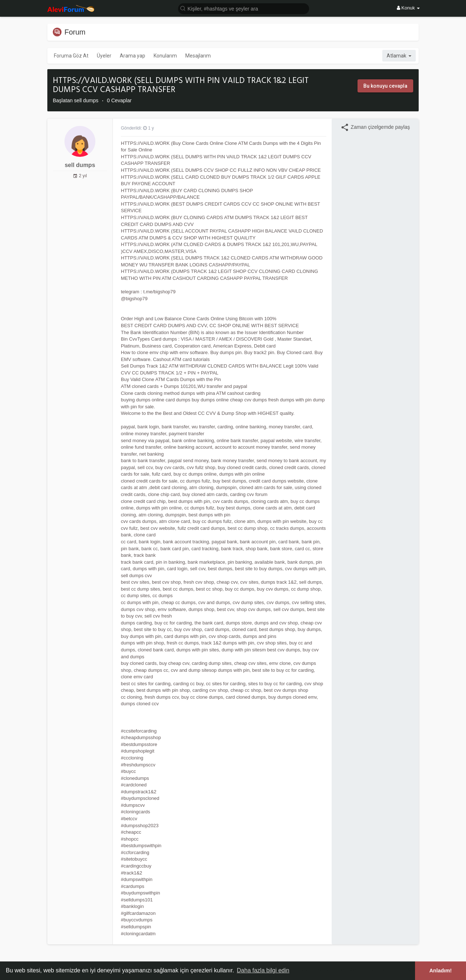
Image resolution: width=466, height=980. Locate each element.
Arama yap (133, 56)
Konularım (165, 56)
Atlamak (399, 56)
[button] (244, 8)
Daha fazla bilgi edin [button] (263, 970)
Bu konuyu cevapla (385, 86)
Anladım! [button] (441, 971)
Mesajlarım (198, 56)
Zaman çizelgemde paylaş (375, 127)
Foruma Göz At (71, 56)
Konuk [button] (408, 8)
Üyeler (104, 56)
